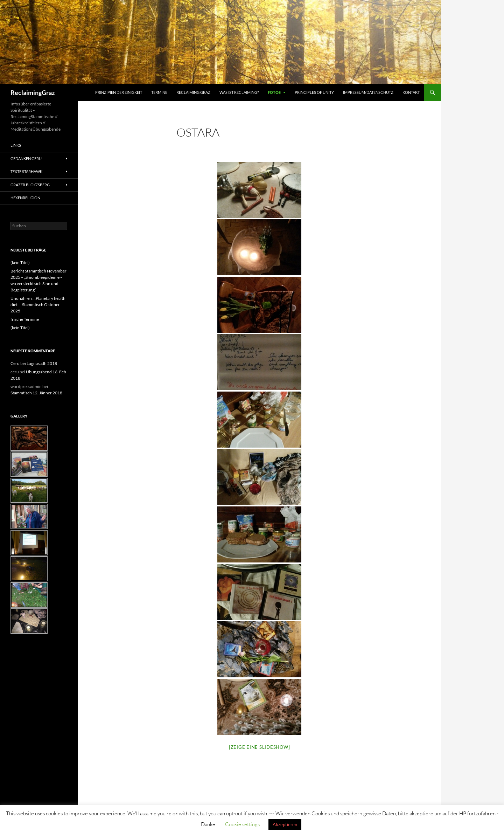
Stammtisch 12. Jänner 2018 (36, 393)
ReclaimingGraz (33, 92)
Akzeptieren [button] (285, 824)
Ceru (15, 363)
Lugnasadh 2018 (42, 363)
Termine (159, 92)
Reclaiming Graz (193, 92)
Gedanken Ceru (26, 158)
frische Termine (25, 319)
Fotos (274, 92)
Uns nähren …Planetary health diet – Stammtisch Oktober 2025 (38, 305)
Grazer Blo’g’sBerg (30, 185)
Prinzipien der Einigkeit (119, 92)
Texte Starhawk (26, 171)
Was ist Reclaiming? (239, 92)
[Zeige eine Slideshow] (260, 747)
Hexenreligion (25, 198)
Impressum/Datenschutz (368, 92)
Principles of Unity (314, 92)
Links (16, 145)
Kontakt (411, 92)
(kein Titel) (20, 262)
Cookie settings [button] (242, 824)
